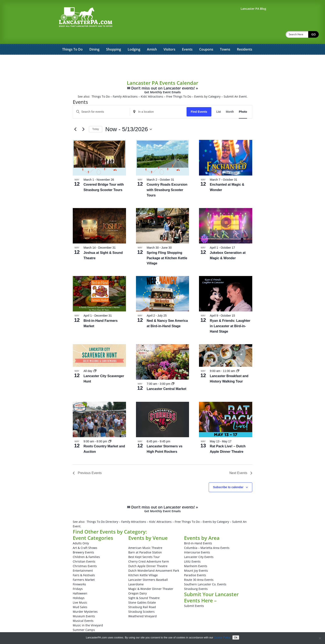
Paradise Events (195, 564)
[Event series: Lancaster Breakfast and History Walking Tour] (238, 360)
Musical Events (83, 610)
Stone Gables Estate (142, 592)
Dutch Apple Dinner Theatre (148, 555)
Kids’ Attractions (152, 86)
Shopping (114, 39)
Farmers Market (84, 569)
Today (96, 118)
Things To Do (72, 39)
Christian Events (84, 551)
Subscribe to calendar (228, 476)
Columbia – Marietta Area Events (207, 537)
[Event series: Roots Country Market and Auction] (110, 431)
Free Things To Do (179, 86)
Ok (236, 637)
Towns (225, 39)
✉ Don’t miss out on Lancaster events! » (162, 79)
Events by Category (207, 86)
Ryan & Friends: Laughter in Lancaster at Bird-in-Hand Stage (230, 315)
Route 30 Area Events (199, 569)
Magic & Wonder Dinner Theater (151, 578)
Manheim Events (196, 555)
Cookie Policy (222, 637)
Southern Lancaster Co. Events (205, 573)
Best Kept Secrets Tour (144, 546)
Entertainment (83, 560)
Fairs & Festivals (84, 564)
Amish (152, 39)
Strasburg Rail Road (142, 596)
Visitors (169, 39)
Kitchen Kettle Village (143, 564)
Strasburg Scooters (141, 601)
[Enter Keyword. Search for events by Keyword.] (101, 101)
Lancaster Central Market (167, 378)
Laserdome (136, 573)
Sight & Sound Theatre (144, 587)
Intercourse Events (197, 542)
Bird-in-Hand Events (198, 532)
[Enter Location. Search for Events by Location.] (158, 101)
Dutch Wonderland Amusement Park (154, 560)
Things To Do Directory (102, 511)
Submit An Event (235, 86)
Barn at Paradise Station (145, 542)
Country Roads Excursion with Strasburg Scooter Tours (167, 179)
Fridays (78, 578)
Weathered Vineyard (142, 605)
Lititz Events (192, 551)
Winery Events (83, 628)
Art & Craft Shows (85, 537)
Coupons (206, 39)
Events (187, 39)
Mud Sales (80, 596)
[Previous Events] (75, 119)
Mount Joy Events (196, 560)
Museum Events (84, 605)
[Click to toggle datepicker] (129, 119)
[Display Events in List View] (219, 101)
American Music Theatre (145, 537)
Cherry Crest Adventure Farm (149, 551)
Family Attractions (125, 86)
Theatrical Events (85, 624)
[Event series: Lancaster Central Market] (173, 373)
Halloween (80, 583)
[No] (320, 638)
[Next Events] (83, 119)
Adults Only (81, 532)
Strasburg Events (196, 578)
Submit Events (194, 595)
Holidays (79, 587)
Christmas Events (85, 555)
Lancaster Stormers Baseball (148, 569)
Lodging (134, 39)
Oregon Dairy (138, 583)
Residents (245, 39)
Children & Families (86, 546)
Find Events (199, 101)
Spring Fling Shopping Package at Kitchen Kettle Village (167, 247)
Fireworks (79, 573)
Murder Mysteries (85, 601)
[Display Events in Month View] (230, 101)
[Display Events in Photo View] (243, 101)
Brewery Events (83, 542)
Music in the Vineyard (88, 614)
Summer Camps (84, 619)
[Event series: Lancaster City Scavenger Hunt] (95, 360)
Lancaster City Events (199, 546)
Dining (94, 39)
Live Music (80, 592)
